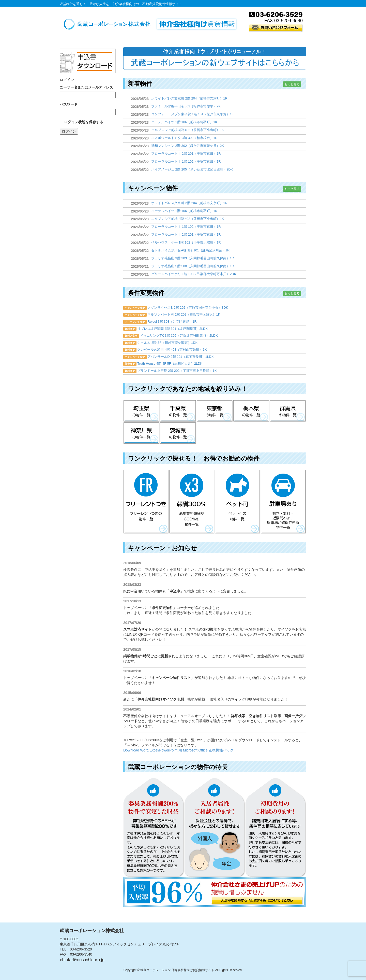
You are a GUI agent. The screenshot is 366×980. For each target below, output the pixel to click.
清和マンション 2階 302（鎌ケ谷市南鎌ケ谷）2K (188, 146)
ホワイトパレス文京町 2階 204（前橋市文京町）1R (189, 98)
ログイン (69, 131)
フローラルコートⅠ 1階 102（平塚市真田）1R (186, 161)
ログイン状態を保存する (84, 122)
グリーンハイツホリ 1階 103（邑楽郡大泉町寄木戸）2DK (194, 274)
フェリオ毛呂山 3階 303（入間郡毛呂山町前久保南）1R (193, 258)
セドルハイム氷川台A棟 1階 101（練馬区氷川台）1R (190, 250)
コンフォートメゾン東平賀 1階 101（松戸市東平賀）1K (193, 114)
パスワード (69, 104)
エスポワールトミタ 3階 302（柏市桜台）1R (184, 138)
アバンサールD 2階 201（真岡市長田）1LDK (180, 357)
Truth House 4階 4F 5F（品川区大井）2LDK (170, 364)
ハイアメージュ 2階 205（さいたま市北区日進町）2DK (192, 169)
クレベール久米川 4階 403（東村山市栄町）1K (172, 350)
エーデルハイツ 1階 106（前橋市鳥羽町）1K (184, 122)
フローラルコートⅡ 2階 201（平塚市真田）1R (186, 154)
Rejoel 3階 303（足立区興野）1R (172, 322)
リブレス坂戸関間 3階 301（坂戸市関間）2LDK (172, 329)
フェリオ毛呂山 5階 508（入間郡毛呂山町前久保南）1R (193, 266)
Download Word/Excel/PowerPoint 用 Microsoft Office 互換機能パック (178, 750)
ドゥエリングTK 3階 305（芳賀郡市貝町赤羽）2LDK (179, 336)
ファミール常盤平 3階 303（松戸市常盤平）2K (186, 106)
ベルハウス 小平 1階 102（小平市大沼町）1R (186, 242)
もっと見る (292, 84)
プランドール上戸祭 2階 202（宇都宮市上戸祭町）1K (177, 371)
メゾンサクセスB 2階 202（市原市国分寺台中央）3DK (188, 308)
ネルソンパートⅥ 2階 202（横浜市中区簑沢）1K (184, 314)
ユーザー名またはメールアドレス (86, 87)
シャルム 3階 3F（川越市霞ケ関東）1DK (167, 343)
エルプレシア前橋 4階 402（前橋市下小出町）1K (188, 130)
